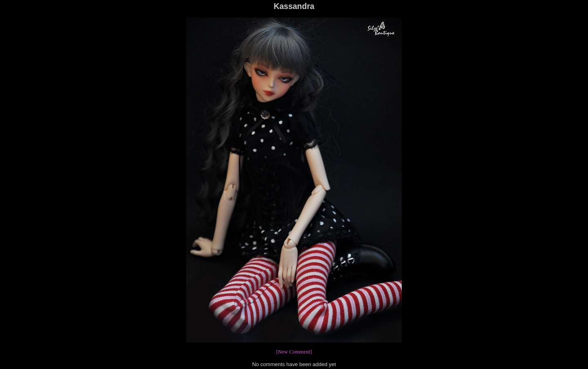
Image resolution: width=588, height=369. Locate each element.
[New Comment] (294, 352)
